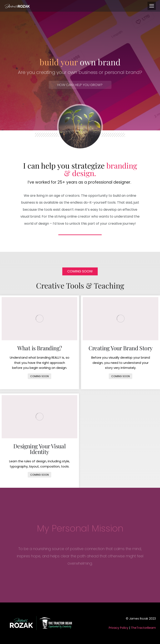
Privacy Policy (119, 628)
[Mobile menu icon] (152, 6)
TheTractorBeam (143, 628)
